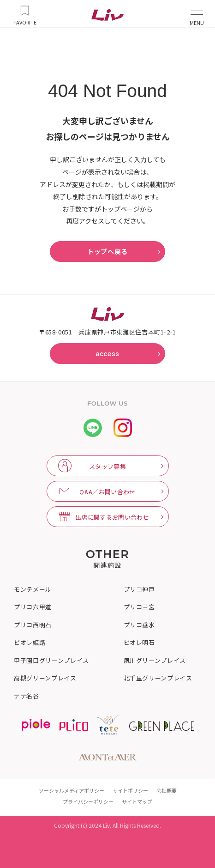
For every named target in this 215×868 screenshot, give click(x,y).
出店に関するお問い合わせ (112, 517)
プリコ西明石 (33, 625)
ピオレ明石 (139, 643)
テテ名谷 (27, 696)
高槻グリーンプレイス (45, 678)
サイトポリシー (130, 790)
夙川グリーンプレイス (155, 661)
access (107, 354)
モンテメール (33, 589)
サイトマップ (137, 801)
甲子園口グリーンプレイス (51, 661)
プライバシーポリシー (88, 801)
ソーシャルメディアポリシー (72, 790)
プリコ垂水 (139, 625)
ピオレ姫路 (30, 643)
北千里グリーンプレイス (158, 678)
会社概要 (167, 790)
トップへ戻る (107, 252)
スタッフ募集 (107, 466)
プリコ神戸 (139, 589)
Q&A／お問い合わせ (107, 492)
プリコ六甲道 (33, 607)
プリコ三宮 (139, 607)
